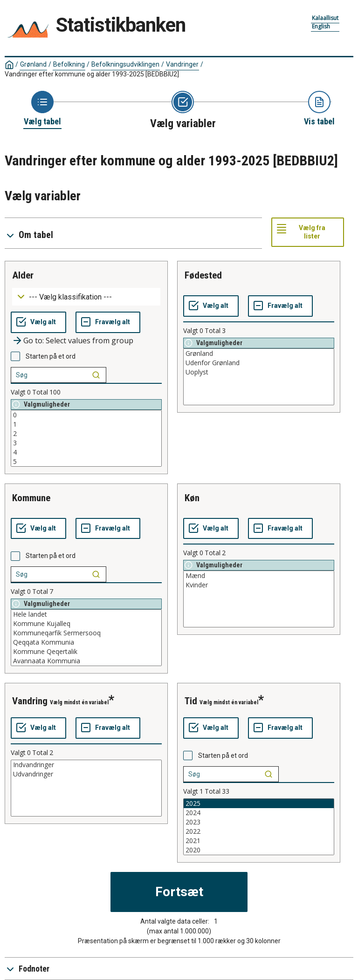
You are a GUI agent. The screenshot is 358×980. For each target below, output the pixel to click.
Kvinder (259, 585)
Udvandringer (86, 774)
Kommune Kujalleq (86, 624)
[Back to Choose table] (42, 109)
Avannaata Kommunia (86, 661)
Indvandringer (86, 765)
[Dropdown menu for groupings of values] (86, 297)
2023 (259, 822)
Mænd (259, 576)
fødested (203, 275)
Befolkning (69, 64)
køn (192, 498)
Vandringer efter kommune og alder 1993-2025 (92, 74)
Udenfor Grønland (259, 363)
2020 (259, 850)
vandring (30, 701)
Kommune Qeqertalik (86, 652)
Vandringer (182, 64)
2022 (259, 831)
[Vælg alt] (38, 322)
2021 (259, 841)
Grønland (33, 64)
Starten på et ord (51, 356)
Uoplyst (259, 372)
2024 (259, 813)
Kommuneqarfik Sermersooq (86, 633)
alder (23, 275)
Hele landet (86, 614)
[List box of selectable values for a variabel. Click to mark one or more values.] (86, 438)
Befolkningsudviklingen (125, 64)
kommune (31, 498)
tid (191, 701)
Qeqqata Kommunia (86, 642)
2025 (259, 803)
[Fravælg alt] (108, 322)
